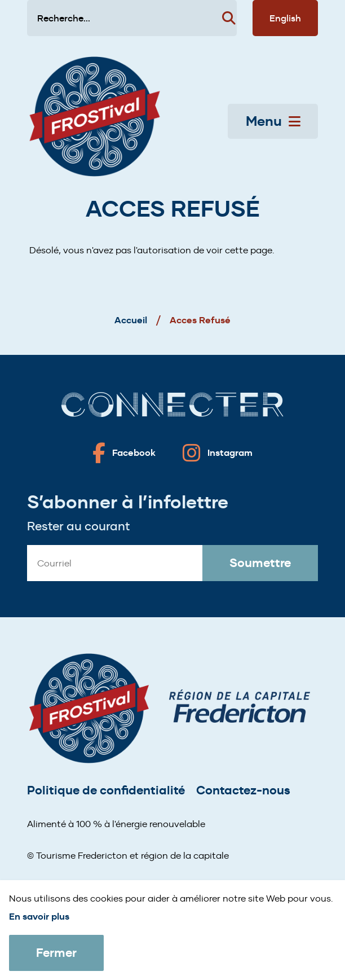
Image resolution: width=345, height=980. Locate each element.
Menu (273, 121)
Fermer (56, 953)
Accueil (131, 320)
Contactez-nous (243, 790)
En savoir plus (39, 917)
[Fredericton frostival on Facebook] (124, 453)
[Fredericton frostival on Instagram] (218, 453)
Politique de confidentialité (106, 790)
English (285, 18)
